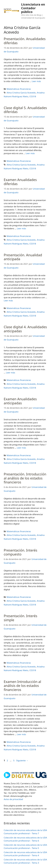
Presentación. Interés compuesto (21, 552)
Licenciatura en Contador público (33, 8)
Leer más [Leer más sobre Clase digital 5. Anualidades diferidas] (30, 153)
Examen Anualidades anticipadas (20, 401)
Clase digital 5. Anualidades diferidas (25, 110)
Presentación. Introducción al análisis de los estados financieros (25, 478)
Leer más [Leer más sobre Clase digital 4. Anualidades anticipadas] (11, 373)
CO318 (33, 96)
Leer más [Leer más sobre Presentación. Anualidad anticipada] (8, 300)
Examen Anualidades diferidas (20, 182)
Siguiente (22, 760)
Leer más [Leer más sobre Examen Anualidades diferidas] (21, 228)
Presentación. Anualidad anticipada (23, 257)
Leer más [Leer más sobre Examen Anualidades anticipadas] (21, 448)
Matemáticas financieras (19, 89)
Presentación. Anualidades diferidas (25, 41)
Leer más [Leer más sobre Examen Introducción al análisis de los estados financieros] (21, 734)
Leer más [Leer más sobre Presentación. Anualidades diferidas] (36, 81)
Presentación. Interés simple (21, 618)
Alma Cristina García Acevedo (21, 93)
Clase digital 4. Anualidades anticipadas (25, 329)
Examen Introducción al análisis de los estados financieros (22, 686)
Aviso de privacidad (13, 799)
